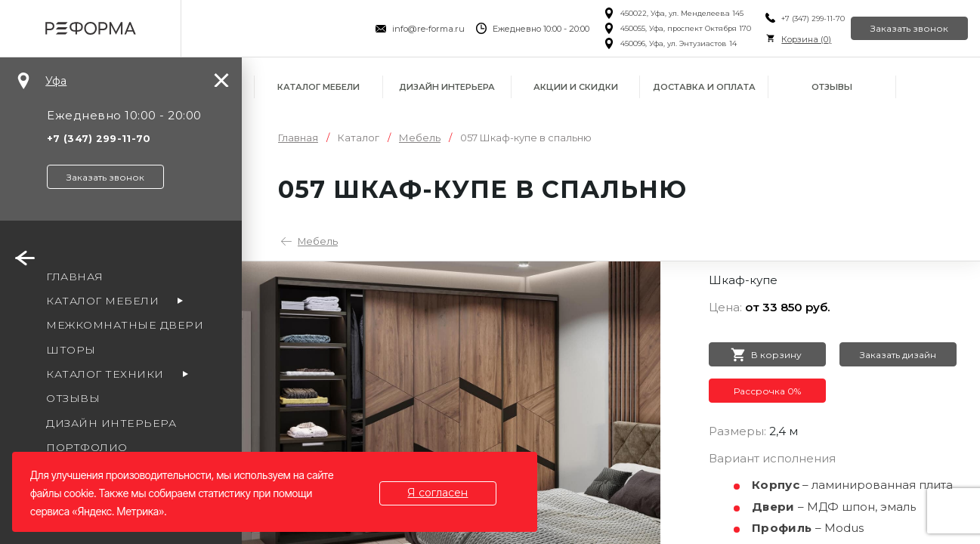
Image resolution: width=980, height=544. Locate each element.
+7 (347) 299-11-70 (788, 19)
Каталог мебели (318, 87)
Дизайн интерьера (447, 87)
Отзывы (832, 87)
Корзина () (781, 39)
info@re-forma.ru (403, 29)
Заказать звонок (900, 29)
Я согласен (448, 493)
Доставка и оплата (704, 87)
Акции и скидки (576, 87)
